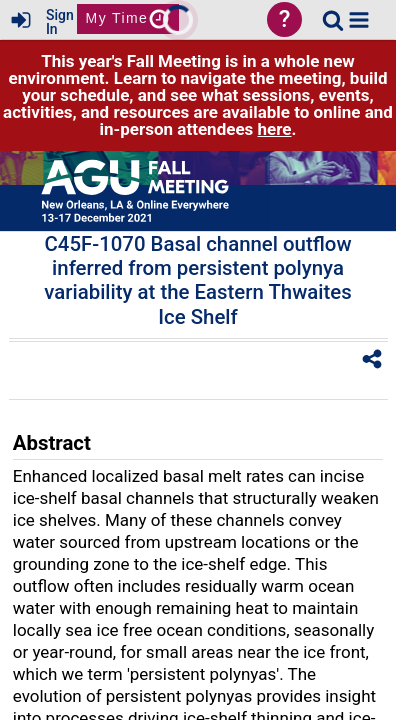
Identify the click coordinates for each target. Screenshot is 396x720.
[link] (333, 20)
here (275, 129)
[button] (359, 20)
